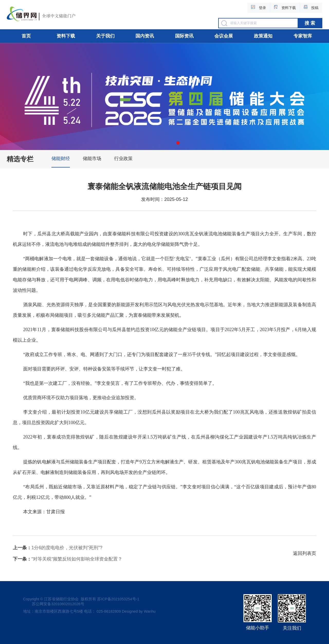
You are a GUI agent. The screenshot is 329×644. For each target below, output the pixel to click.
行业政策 (123, 158)
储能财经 (61, 158)
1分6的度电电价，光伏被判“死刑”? (58, 548)
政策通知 (263, 36)
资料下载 (66, 36)
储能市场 (92, 158)
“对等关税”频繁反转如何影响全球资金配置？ (68, 559)
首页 (26, 36)
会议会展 (224, 36)
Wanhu (150, 611)
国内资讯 (145, 36)
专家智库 (303, 36)
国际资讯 (184, 36)
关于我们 (105, 36)
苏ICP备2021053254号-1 (118, 599)
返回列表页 (305, 553)
